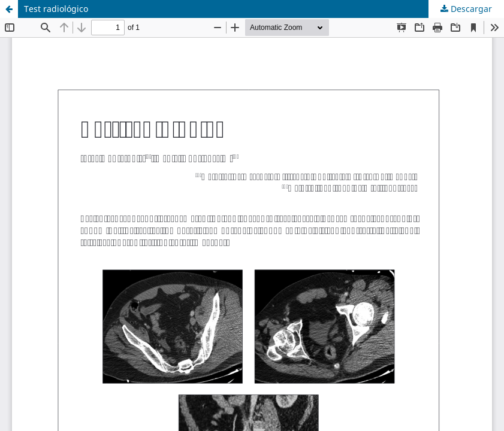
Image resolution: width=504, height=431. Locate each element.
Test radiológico (56, 9)
